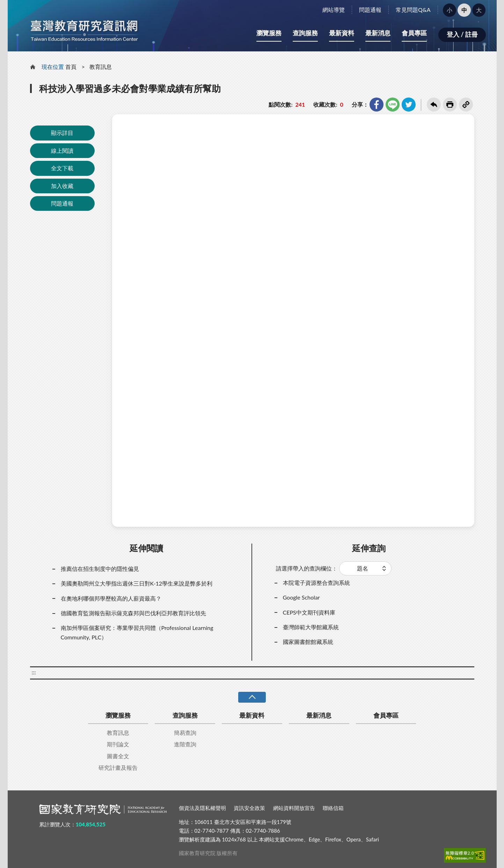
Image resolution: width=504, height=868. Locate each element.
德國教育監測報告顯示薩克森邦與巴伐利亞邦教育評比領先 (133, 613)
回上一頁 (434, 105)
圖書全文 (118, 756)
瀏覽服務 (269, 33)
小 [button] (450, 10)
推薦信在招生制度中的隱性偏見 (100, 569)
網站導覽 (334, 10)
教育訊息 (101, 67)
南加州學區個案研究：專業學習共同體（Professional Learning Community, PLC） (137, 632)
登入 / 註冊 (462, 34)
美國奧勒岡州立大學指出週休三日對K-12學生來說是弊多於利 (137, 583)
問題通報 (370, 10)
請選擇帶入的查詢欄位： (307, 568)
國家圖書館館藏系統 (308, 642)
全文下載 (62, 168)
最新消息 (378, 33)
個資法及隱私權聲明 (202, 808)
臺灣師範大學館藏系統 (311, 627)
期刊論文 (118, 744)
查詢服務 (305, 33)
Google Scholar (301, 597)
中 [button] (464, 10)
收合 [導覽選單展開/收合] (252, 697)
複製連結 (466, 105)
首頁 (71, 67)
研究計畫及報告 (118, 767)
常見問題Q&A (413, 10)
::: (12, 6)
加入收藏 (62, 186)
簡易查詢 (185, 733)
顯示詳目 (62, 133)
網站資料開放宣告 (294, 808)
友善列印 (450, 105)
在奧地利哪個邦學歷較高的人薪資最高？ (111, 598)
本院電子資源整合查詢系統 (316, 583)
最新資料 (342, 33)
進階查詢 (185, 744)
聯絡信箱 (333, 808)
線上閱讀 (62, 150)
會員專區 (414, 33)
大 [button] (479, 10)
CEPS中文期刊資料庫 (309, 612)
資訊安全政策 (249, 808)
